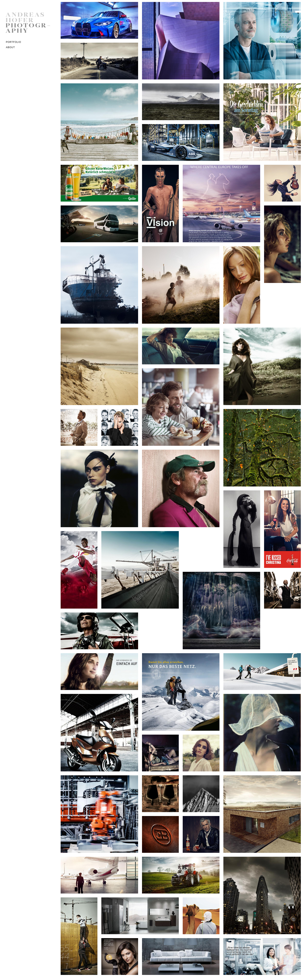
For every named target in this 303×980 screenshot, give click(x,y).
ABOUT (10, 47)
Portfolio (13, 42)
